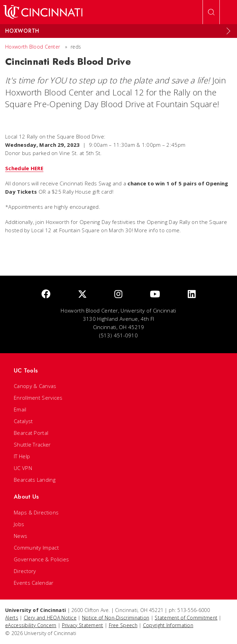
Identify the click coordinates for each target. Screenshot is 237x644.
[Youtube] (155, 294)
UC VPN (23, 468)
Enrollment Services (38, 398)
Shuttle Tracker (32, 444)
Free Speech (123, 625)
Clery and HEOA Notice (50, 618)
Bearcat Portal (31, 433)
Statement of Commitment (186, 618)
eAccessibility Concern (31, 625)
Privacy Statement (83, 625)
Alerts (12, 618)
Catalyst (23, 421)
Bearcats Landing (35, 480)
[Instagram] (118, 294)
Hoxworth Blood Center (33, 47)
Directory (25, 571)
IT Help (22, 456)
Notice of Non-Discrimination (116, 618)
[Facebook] (46, 294)
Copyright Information (168, 625)
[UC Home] (43, 12)
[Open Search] (211, 12)
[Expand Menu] (228, 31)
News (20, 536)
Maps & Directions (36, 512)
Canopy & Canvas (35, 386)
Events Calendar (34, 583)
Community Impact (36, 548)
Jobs (19, 524)
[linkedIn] (192, 294)
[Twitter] (82, 294)
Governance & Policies (41, 559)
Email (20, 409)
